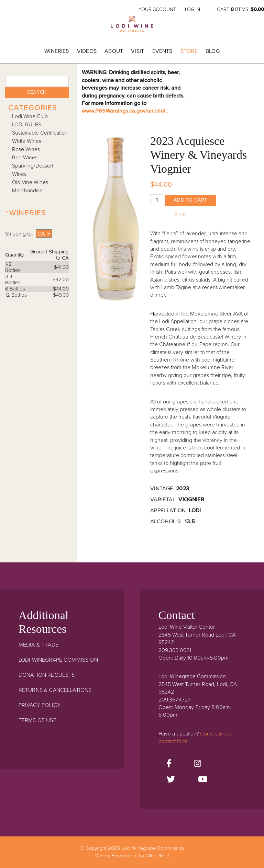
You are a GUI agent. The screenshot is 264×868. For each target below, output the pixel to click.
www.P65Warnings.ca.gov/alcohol (124, 111)
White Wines (27, 141)
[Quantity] (157, 200)
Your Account (157, 9)
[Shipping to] (44, 233)
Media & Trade (38, 645)
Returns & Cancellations (55, 690)
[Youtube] (203, 780)
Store (189, 51)
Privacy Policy (40, 705)
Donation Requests (47, 675)
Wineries (57, 51)
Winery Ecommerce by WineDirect (132, 856)
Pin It (180, 215)
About (114, 51)
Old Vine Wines (30, 182)
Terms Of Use (37, 720)
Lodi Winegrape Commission (132, 26)
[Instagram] (197, 764)
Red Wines (25, 158)
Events (162, 51)
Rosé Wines (26, 149)
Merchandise (27, 191)
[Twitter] (171, 780)
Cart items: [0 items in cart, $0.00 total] (240, 9)
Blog (213, 51)
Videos (87, 51)
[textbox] (37, 81)
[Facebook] (169, 764)
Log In (192, 9)
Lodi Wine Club (30, 116)
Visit (137, 51)
